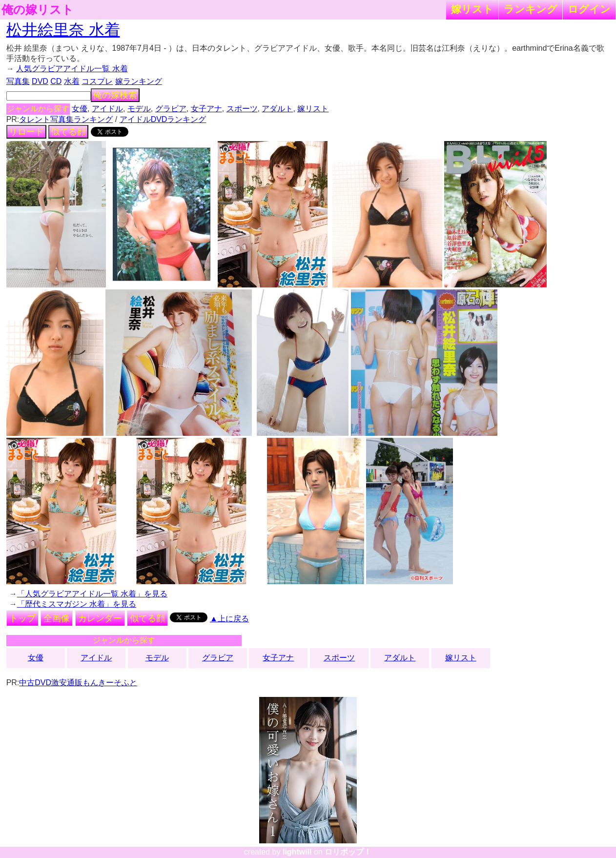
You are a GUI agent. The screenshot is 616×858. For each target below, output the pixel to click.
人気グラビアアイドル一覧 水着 (72, 69)
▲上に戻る (229, 619)
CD (56, 81)
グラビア (171, 109)
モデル (139, 109)
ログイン (589, 9)
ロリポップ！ (348, 852)
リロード (26, 132)
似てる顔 (68, 132)
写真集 (18, 81)
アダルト (277, 109)
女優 (80, 109)
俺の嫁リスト (38, 10)
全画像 (57, 618)
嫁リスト (472, 9)
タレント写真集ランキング (66, 119)
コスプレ (97, 81)
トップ (22, 618)
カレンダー (100, 618)
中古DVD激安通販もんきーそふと (78, 683)
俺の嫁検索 (115, 95)
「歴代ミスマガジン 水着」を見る (77, 604)
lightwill (297, 852)
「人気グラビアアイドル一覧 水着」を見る (92, 594)
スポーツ (242, 109)
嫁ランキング (139, 81)
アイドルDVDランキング (163, 119)
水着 (72, 81)
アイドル (107, 109)
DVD (40, 81)
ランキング (531, 9)
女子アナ (206, 109)
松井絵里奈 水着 (63, 30)
